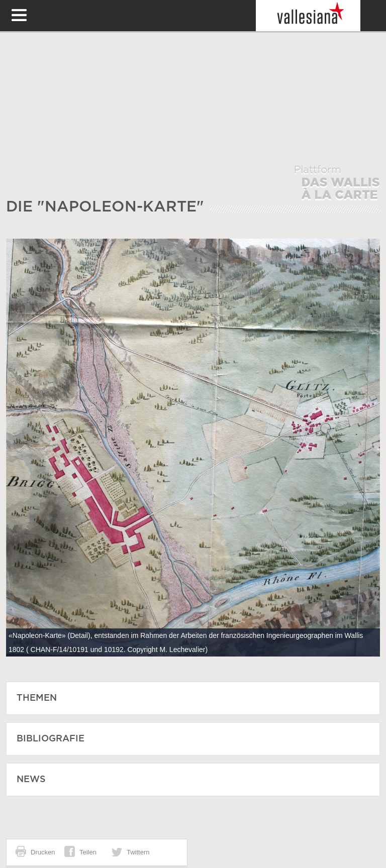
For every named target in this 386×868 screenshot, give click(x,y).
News (31, 780)
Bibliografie (51, 739)
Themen (37, 698)
